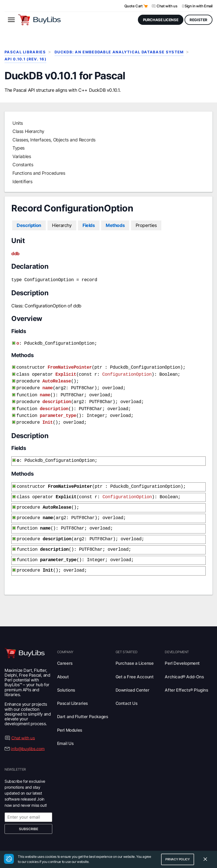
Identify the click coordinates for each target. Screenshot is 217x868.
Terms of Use (135, 843)
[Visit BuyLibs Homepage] (39, 20)
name (48, 385)
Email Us (65, 732)
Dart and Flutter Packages (83, 705)
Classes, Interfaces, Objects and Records (54, 140)
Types (19, 148)
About (63, 665)
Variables (22, 156)
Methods (115, 225)
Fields (89, 225)
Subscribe (29, 817)
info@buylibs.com (28, 737)
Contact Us (127, 691)
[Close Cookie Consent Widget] (205, 859)
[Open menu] (11, 20)
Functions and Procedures (39, 173)
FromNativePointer (70, 366)
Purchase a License (135, 651)
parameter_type (58, 410)
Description (29, 225)
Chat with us (167, 6)
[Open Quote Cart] (146, 6)
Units (18, 123)
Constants (23, 165)
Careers (65, 651)
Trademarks (163, 843)
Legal (183, 843)
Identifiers (22, 182)
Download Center (133, 678)
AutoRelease (57, 379)
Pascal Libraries (25, 52)
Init (48, 416)
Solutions (66, 678)
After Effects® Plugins (186, 678)
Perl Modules (70, 718)
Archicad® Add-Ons (184, 665)
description (57, 397)
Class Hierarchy (28, 131)
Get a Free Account (135, 665)
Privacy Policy (107, 843)
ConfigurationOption (127, 372)
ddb (15, 253)
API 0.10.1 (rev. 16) (25, 59)
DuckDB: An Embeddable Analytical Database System (119, 52)
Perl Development (182, 651)
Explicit (66, 372)
